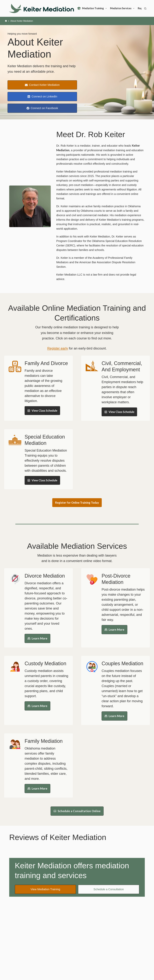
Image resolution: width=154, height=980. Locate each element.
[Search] (145, 8)
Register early (58, 348)
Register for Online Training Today (77, 503)
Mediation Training (92, 8)
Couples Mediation (122, 663)
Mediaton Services (123, 8)
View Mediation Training (45, 889)
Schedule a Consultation (109, 889)
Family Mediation (44, 741)
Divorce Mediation (45, 576)
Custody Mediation (45, 663)
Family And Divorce (46, 363)
